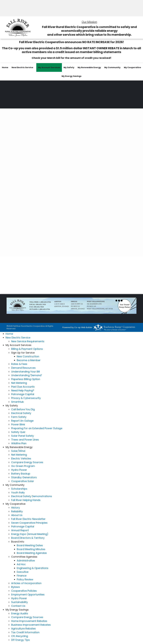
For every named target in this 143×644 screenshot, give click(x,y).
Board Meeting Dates (30, 545)
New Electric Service (22, 67)
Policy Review (25, 579)
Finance (22, 576)
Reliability (17, 511)
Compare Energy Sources (27, 462)
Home (5, 67)
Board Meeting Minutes (31, 549)
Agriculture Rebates (23, 629)
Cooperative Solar (23, 481)
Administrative (26, 561)
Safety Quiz (18, 432)
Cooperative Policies (24, 591)
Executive (23, 572)
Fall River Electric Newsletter (28, 519)
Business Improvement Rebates (31, 625)
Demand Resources (23, 368)
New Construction (28, 356)
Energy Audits (20, 613)
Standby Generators (24, 477)
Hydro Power (19, 470)
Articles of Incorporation (26, 583)
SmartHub (17, 402)
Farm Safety (19, 417)
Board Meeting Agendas (32, 553)
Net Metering (19, 383)
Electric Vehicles (21, 458)
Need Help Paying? (23, 390)
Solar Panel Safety (22, 436)
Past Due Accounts (23, 387)
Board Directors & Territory (28, 538)
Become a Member (29, 360)
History (16, 508)
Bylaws (16, 587)
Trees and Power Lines (25, 440)
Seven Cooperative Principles (29, 523)
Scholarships (19, 489)
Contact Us (18, 606)
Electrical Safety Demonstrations (32, 496)
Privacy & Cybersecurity (26, 398)
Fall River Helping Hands (26, 500)
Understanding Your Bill (25, 372)
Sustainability (19, 602)
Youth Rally (18, 492)
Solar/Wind (18, 451)
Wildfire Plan (19, 443)
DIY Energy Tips (20, 640)
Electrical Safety (21, 413)
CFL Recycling (20, 636)
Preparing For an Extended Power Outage (37, 428)
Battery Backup (21, 474)
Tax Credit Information (25, 632)
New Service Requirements (28, 341)
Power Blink (18, 424)
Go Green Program (23, 466)
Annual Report (20, 530)
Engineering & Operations (33, 568)
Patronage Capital (23, 394)
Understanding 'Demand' (26, 375)
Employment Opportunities (28, 595)
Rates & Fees (19, 364)
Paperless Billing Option (26, 379)
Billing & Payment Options (27, 349)
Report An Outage (22, 421)
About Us (17, 515)
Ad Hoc (21, 564)
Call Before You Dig (23, 409)
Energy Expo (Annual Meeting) (30, 534)
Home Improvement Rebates (29, 621)
